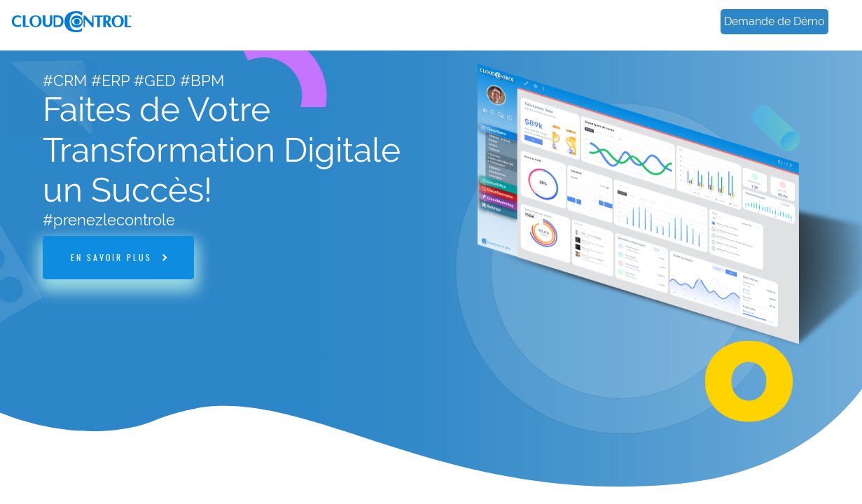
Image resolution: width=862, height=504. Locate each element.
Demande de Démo (774, 21)
